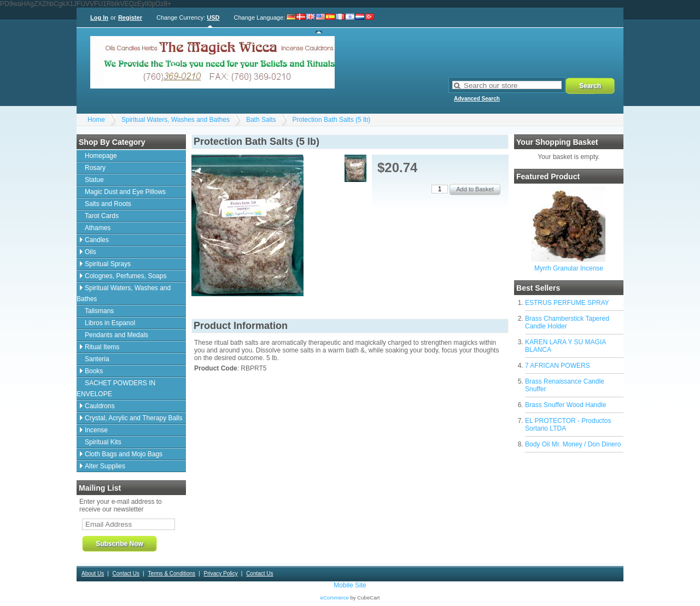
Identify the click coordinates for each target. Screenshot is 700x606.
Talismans (99, 311)
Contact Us (126, 573)
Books (94, 371)
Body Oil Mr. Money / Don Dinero (573, 444)
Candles (97, 240)
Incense (96, 430)
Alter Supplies (105, 466)
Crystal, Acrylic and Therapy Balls (134, 418)
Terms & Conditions (171, 573)
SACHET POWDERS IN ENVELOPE (116, 389)
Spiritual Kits (103, 442)
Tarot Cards (102, 216)
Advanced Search (477, 99)
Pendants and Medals (116, 335)
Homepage (101, 156)
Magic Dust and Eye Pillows (125, 192)
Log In (99, 17)
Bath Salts (261, 120)
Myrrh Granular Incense (569, 268)
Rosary (95, 168)
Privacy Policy (220, 573)
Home (96, 120)
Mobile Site (350, 585)
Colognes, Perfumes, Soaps (126, 276)
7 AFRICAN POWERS (558, 366)
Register (130, 17)
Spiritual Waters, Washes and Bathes (176, 120)
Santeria (97, 359)
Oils (91, 252)
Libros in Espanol (110, 323)
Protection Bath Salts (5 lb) (332, 120)
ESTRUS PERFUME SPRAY (567, 303)
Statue (94, 180)
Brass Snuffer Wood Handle (565, 405)
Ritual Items (102, 347)
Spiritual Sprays (108, 264)
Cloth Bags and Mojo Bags (124, 454)
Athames (98, 228)
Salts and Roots (108, 204)
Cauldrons (100, 406)
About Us (93, 573)
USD (213, 17)
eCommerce (335, 598)
